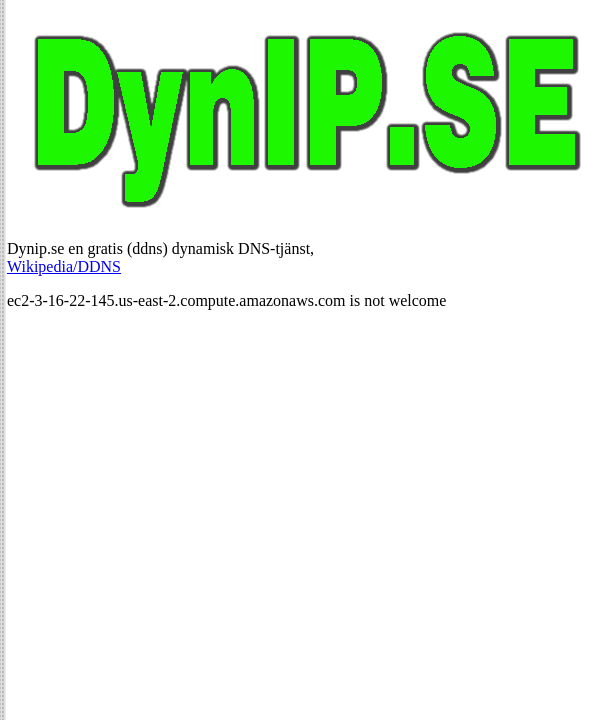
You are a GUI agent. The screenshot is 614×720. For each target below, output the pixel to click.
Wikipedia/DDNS (64, 266)
